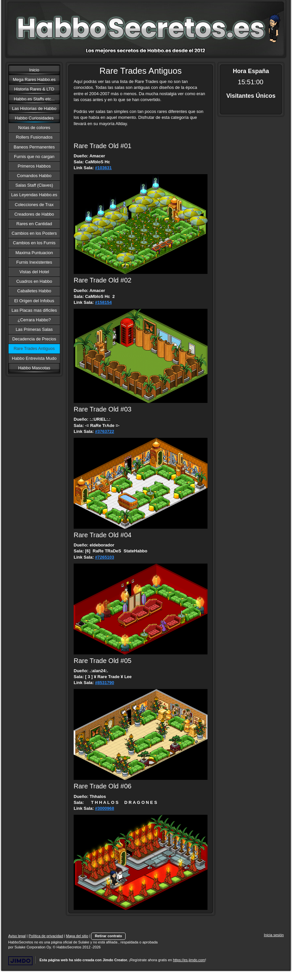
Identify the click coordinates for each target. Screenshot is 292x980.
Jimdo (20, 961)
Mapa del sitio (77, 936)
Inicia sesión (274, 935)
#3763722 (105, 431)
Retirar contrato (108, 936)
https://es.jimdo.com (189, 960)
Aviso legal (17, 936)
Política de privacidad (46, 936)
